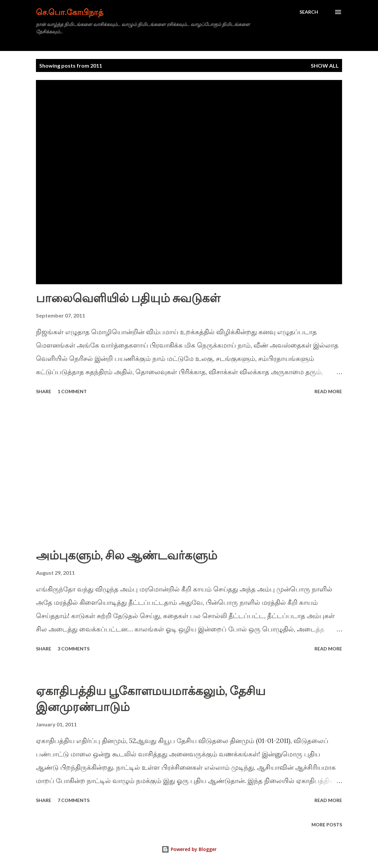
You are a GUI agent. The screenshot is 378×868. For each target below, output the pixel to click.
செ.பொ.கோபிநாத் (70, 12)
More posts (327, 825)
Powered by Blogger (189, 849)
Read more (328, 391)
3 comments (74, 649)
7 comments (74, 800)
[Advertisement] (189, 472)
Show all (325, 65)
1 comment (72, 391)
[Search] (309, 12)
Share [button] (44, 391)
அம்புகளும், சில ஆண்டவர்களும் (127, 555)
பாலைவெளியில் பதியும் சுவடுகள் (128, 298)
